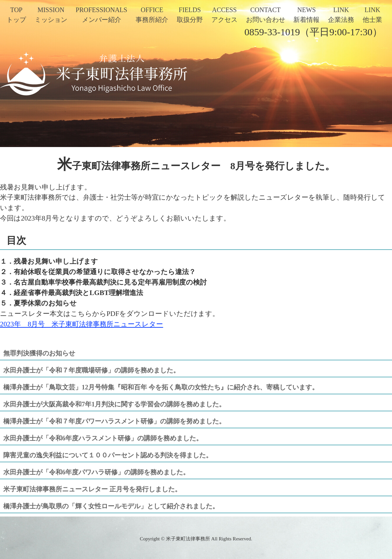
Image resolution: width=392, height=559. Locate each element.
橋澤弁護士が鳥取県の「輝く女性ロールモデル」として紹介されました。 (111, 506)
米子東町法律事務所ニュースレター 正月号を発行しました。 (92, 489)
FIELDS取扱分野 (190, 15)
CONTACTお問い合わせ (266, 15)
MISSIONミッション (51, 15)
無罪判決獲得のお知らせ (39, 353)
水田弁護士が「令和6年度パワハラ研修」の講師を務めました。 (96, 472)
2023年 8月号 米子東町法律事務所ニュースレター (82, 324)
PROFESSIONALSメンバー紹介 (102, 15)
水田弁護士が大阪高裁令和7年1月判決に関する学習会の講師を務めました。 (114, 404)
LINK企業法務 (341, 15)
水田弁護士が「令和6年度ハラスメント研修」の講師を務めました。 (103, 438)
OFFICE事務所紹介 (152, 15)
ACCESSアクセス (224, 15)
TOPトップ (16, 15)
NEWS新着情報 (306, 15)
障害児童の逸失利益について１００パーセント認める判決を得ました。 (108, 455)
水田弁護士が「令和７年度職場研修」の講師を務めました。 (91, 370)
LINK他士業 (372, 15)
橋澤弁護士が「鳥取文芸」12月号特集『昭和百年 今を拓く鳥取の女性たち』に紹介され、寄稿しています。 (161, 387)
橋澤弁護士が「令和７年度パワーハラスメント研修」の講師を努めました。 (114, 421)
